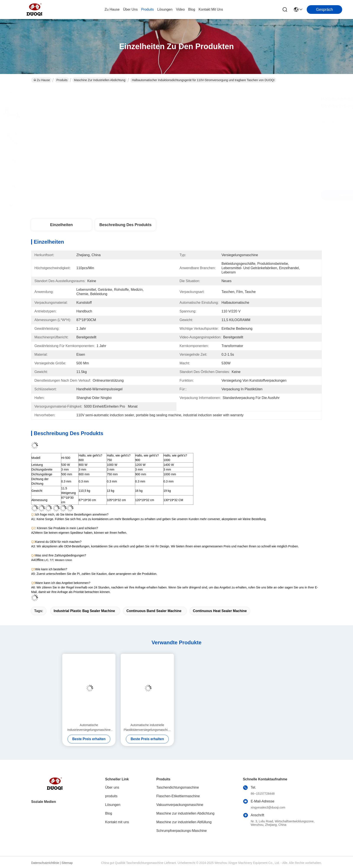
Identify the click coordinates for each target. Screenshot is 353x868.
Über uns (130, 9)
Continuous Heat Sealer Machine (220, 611)
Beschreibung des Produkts (125, 225)
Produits (62, 80)
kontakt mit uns (211, 9)
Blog (109, 813)
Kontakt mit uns (117, 822)
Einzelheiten (61, 225)
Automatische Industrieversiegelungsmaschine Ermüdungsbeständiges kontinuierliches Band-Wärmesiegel (89, 728)
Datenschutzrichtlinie (45, 863)
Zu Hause (112, 9)
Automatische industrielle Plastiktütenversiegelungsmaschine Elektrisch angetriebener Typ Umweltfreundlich (147, 728)
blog (192, 9)
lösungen (165, 9)
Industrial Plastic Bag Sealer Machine (84, 611)
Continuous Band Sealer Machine (154, 611)
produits (147, 9)
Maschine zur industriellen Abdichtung (100, 80)
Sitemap (67, 863)
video (180, 9)
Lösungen (113, 805)
